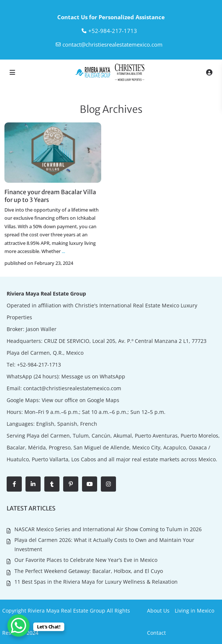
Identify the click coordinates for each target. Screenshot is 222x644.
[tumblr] (52, 484)
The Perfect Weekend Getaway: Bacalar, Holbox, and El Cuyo (89, 571)
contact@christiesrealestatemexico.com (112, 44)
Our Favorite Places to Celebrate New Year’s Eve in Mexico (86, 560)
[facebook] (14, 484)
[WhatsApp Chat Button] (18, 626)
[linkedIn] (33, 484)
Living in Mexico (194, 611)
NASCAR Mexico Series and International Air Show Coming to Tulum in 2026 (108, 529)
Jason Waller (41, 329)
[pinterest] (71, 484)
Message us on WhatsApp (93, 376)
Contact (156, 633)
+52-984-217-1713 (39, 365)
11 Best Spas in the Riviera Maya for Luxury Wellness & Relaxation (96, 582)
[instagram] (108, 484)
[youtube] (90, 484)
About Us (158, 611)
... (63, 251)
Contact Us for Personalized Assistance (111, 17)
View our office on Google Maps (81, 400)
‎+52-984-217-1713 (113, 31)
